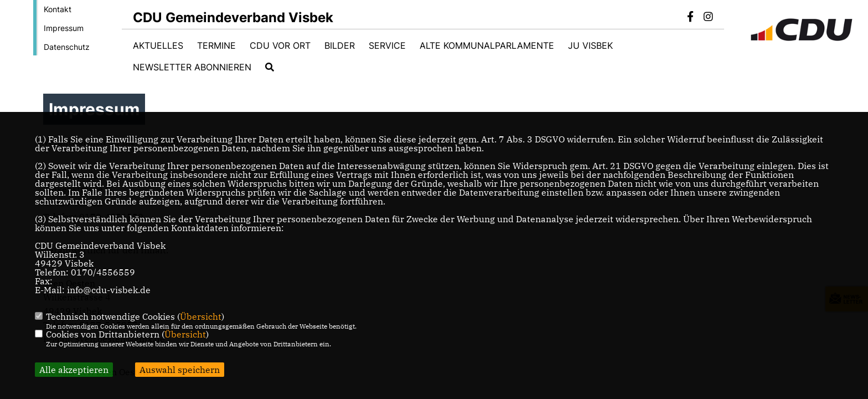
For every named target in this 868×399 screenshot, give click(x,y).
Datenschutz (67, 47)
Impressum (64, 28)
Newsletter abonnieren (192, 67)
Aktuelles (158, 45)
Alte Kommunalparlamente (487, 45)
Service (387, 45)
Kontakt (58, 9)
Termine (216, 45)
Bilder (340, 45)
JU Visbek (590, 45)
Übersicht (201, 316)
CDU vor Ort (280, 45)
